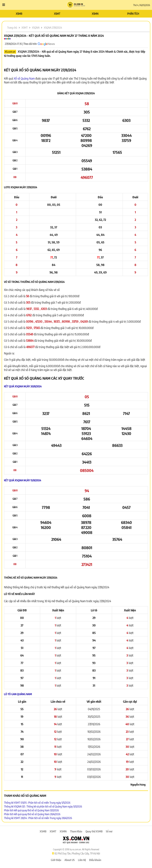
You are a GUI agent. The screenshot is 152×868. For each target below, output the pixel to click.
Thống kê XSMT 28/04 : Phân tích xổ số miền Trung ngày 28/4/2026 (38, 818)
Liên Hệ (82, 860)
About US (70, 860)
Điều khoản (95, 860)
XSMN (95, 14)
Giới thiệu (56, 860)
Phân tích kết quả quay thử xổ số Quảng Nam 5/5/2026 (31, 810)
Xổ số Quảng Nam (24, 78)
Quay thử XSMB (94, 831)
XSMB (19, 14)
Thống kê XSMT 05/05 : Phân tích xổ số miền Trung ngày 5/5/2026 (37, 803)
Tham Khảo (76, 831)
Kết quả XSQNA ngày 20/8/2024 (23, 386)
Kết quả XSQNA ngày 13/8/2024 (23, 480)
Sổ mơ (109, 831)
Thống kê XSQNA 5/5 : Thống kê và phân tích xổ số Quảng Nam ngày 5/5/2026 (43, 806)
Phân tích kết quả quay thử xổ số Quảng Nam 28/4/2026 (32, 814)
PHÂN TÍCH (133, 14)
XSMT (57, 14)
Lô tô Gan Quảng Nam (18, 694)
